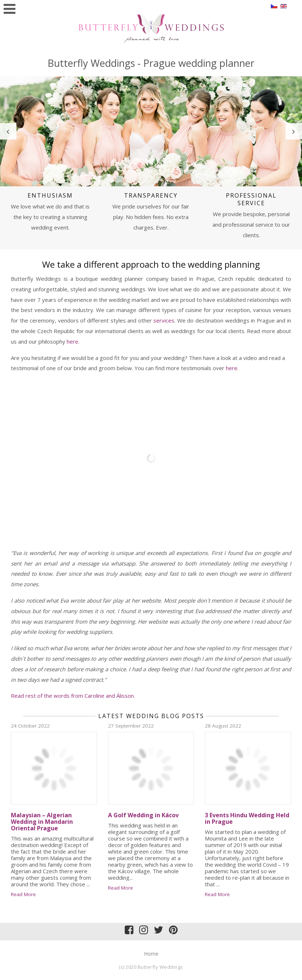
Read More (23, 894)
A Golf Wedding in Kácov (143, 815)
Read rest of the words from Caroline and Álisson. (73, 696)
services (164, 320)
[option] (151, 131)
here (73, 341)
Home (151, 954)
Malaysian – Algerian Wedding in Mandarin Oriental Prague (42, 822)
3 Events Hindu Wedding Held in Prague (247, 818)
